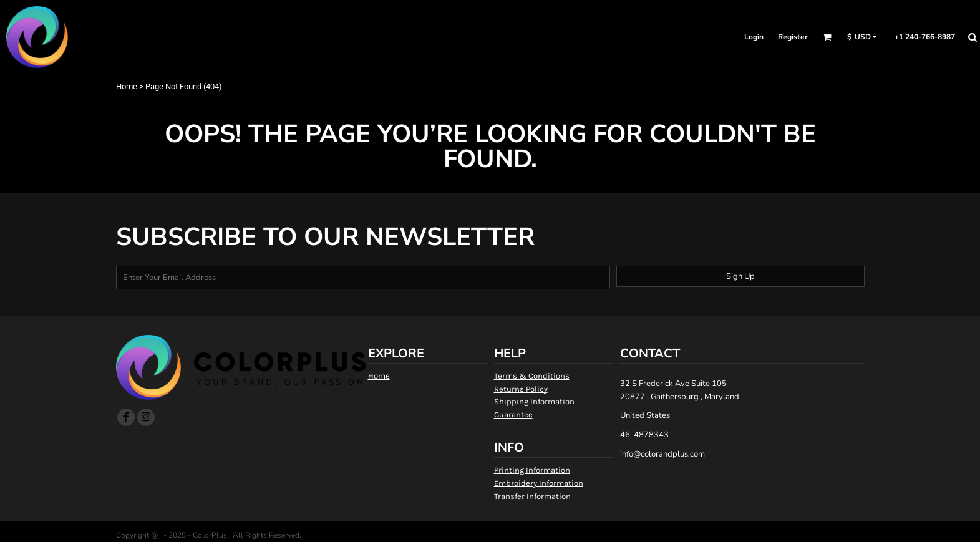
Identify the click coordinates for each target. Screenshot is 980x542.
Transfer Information (532, 496)
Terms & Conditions (532, 376)
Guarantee (513, 414)
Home (127, 86)
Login (754, 37)
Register (793, 37)
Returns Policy (521, 389)
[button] (827, 37)
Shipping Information (534, 401)
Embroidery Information (539, 483)
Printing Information (532, 470)
